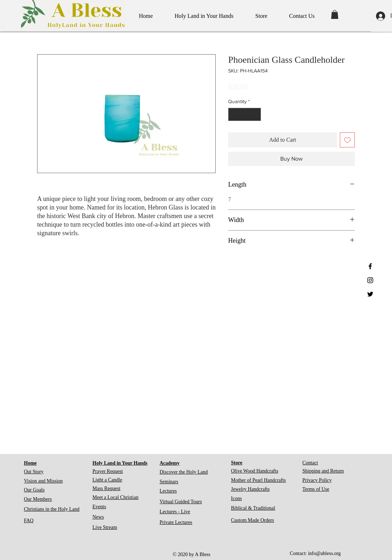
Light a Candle (107, 480)
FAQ (29, 521)
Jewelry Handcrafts (250, 489)
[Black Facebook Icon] (370, 266)
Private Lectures (176, 522)
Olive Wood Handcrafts (255, 471)
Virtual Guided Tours (181, 502)
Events (99, 507)
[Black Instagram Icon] (370, 280)
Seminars (169, 482)
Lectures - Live (175, 512)
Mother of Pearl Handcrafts (258, 480)
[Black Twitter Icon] (370, 294)
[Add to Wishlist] (347, 140)
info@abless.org (325, 553)
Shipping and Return (323, 471)
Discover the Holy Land (184, 472)
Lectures (168, 491)
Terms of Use (316, 489)
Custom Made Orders (253, 520)
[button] (335, 14)
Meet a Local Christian (115, 497)
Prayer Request (108, 471)
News (98, 517)
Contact (310, 463)
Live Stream (105, 527)
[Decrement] (234, 114)
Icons (236, 498)
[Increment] (255, 114)
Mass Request (106, 488)
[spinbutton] (245, 114)
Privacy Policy (317, 480)
